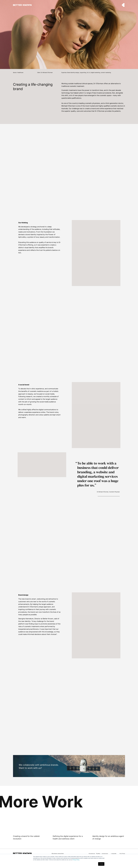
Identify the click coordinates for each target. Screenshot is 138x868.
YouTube (122, 854)
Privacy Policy (76, 860)
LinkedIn (114, 854)
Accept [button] (101, 864)
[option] (29, 832)
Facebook (92, 854)
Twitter (98, 854)
